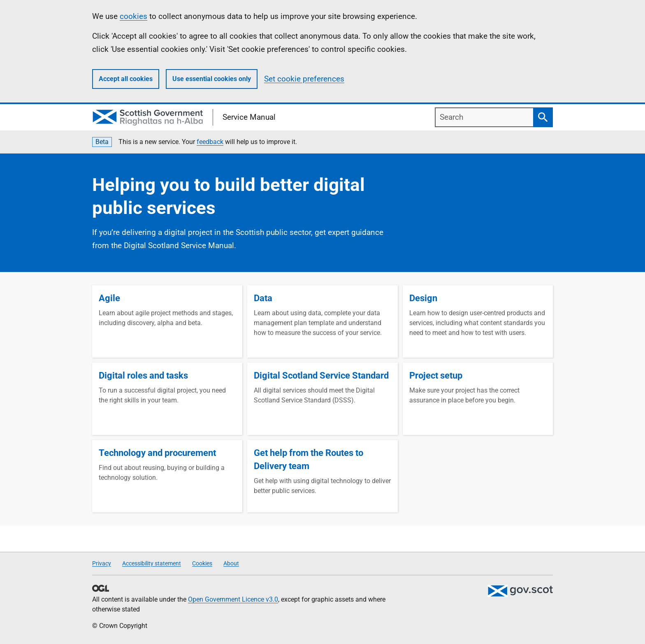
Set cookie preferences (304, 79)
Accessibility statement (152, 563)
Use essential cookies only (212, 79)
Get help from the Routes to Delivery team (309, 459)
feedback (210, 142)
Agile (109, 298)
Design (423, 298)
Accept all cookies (126, 79)
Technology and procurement (157, 453)
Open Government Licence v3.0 (233, 599)
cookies (133, 16)
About (231, 563)
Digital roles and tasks (143, 375)
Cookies (202, 563)
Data (263, 298)
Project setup (436, 375)
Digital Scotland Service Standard (321, 375)
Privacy (102, 563)
